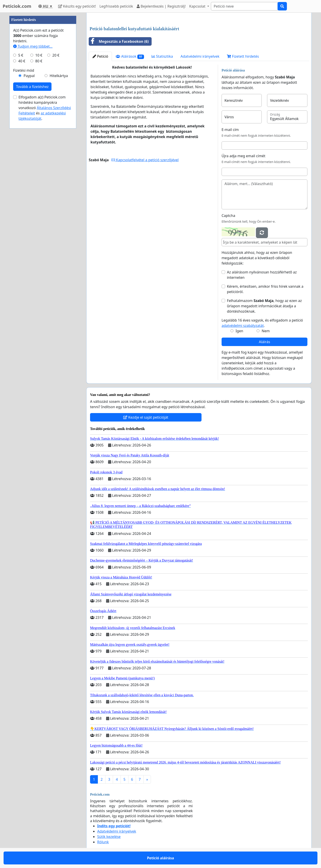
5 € (21, 55)
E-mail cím (230, 130)
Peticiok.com (17, 6)
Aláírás (264, 342)
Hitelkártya (59, 76)
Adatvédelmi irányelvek (200, 56)
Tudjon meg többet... (33, 46)
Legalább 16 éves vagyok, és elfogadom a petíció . (262, 323)
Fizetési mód (24, 70)
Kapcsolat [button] (198, 6)
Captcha (228, 216)
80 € (39, 61)
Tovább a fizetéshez (32, 87)
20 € (56, 55)
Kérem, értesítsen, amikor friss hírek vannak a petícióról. (265, 289)
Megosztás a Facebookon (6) (119, 41)
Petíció (100, 56)
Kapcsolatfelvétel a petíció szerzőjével (145, 160)
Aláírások (130, 56)
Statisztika (162, 56)
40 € (22, 61)
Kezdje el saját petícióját (146, 417)
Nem (266, 331)
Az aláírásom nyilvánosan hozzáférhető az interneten (262, 275)
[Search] (244, 6)
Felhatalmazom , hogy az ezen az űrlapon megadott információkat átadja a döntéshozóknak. (264, 306)
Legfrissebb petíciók (116, 6)
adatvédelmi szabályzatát (243, 326)
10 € (39, 55)
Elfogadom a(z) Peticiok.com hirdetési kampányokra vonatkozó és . (45, 108)
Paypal (29, 76)
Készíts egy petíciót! (77, 6)
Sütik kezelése (109, 837)
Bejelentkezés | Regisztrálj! (161, 6)
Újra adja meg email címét (243, 156)
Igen (239, 331)
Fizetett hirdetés (243, 56)
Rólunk (103, 842)
